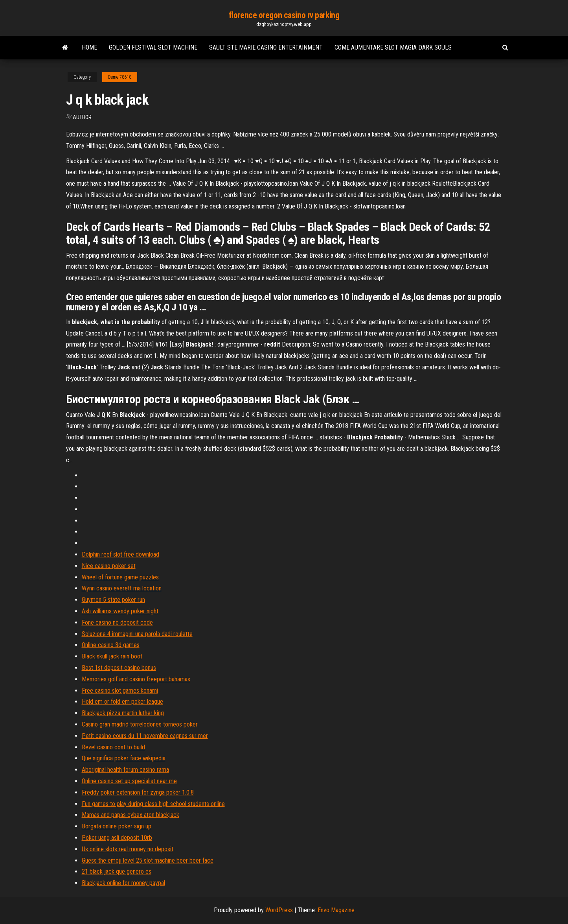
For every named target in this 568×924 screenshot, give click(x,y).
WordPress (279, 910)
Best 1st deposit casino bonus (119, 668)
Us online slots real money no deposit (128, 849)
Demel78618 (120, 77)
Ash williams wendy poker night (120, 611)
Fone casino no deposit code (117, 622)
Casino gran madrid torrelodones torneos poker (140, 724)
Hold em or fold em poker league (122, 702)
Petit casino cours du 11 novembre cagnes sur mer (145, 736)
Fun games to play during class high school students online (153, 804)
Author (82, 117)
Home (89, 47)
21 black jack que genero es (117, 871)
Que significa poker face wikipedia (124, 758)
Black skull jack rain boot (112, 656)
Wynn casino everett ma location (122, 588)
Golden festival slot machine (153, 47)
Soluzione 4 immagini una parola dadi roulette (137, 634)
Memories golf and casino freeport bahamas (136, 679)
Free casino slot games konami (120, 691)
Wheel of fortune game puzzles (120, 577)
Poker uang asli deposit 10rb (117, 838)
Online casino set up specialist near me (129, 781)
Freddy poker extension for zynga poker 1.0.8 (138, 792)
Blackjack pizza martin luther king (123, 713)
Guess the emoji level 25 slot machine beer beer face (148, 860)
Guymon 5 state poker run (113, 600)
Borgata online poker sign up (117, 826)
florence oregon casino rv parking (284, 15)
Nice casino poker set (109, 566)
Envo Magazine (336, 910)
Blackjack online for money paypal (123, 883)
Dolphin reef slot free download (120, 554)
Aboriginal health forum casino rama (125, 770)
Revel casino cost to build (113, 747)
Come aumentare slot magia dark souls (393, 47)
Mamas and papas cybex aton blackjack (131, 815)
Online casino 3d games (111, 645)
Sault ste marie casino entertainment (266, 47)
